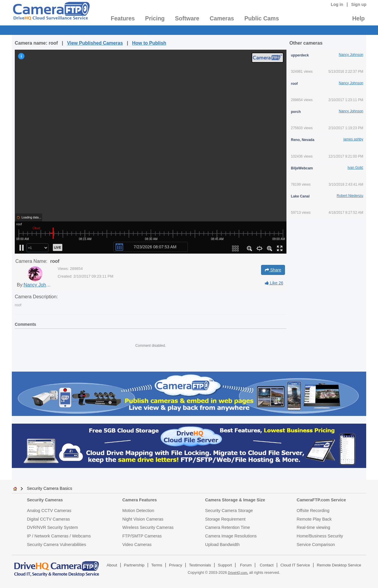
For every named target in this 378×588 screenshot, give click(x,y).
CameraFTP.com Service (321, 500)
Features (123, 18)
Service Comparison (316, 545)
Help (359, 18)
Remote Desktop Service (339, 565)
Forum (246, 565)
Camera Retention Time (228, 527)
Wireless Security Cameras (148, 527)
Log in (337, 4)
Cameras (222, 18)
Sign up (359, 4)
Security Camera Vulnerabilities (56, 545)
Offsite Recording (313, 511)
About (112, 565)
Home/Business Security (320, 536)
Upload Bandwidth (223, 545)
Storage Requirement (225, 519)
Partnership (134, 565)
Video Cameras (137, 545)
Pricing (155, 18)
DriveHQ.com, (238, 573)
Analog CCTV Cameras (49, 511)
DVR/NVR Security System (52, 527)
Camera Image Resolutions (231, 536)
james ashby (353, 139)
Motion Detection (138, 511)
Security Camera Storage (229, 511)
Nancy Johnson (38, 285)
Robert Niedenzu (350, 196)
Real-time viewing (314, 527)
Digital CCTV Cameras (48, 519)
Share (273, 270)
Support (225, 565)
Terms (157, 565)
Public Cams (261, 18)
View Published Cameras (95, 43)
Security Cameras (45, 500)
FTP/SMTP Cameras (142, 536)
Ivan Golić (355, 168)
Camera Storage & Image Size (235, 500)
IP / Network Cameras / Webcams (59, 536)
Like (274, 283)
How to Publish (149, 43)
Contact (267, 565)
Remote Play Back (314, 519)
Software (187, 18)
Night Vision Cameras (143, 519)
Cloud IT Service (295, 565)
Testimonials (200, 565)
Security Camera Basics (50, 488)
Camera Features (140, 500)
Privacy (176, 565)
